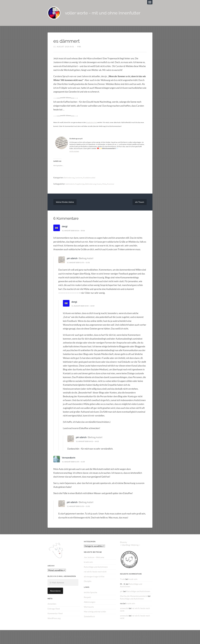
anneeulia (124, 608)
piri (79, 47)
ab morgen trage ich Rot (94, 577)
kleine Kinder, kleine (65, 202)
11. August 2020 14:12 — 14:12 (89, 442)
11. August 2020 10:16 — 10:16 (75, 231)
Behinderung (69, 178)
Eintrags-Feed (54, 609)
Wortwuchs (89, 607)
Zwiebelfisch (89, 617)
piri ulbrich (72, 259)
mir (118, 145)
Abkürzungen (90, 602)
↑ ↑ (151, 637)
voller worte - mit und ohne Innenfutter (107, 13)
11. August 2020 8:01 (64, 47)
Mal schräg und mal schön (95, 612)
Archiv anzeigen (75, 152)
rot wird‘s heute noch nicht (95, 572)
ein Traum (140, 202)
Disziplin (88, 581)
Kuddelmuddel (90, 178)
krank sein (88, 562)
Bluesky (124, 543)
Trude (123, 579)
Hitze (106, 184)
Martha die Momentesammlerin (134, 596)
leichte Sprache (90, 593)
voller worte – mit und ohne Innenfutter (79, 637)
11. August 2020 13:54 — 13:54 (84, 306)
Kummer (113, 184)
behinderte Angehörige (76, 184)
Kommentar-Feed (55, 614)
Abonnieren (55, 591)
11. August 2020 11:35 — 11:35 (75, 462)
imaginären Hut (92, 123)
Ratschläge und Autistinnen (96, 567)
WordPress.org (54, 619)
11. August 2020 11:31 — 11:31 (80, 263)
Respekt (87, 597)
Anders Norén (142, 637)
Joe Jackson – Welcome (94, 558)
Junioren (79, 178)
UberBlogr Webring (130, 545)
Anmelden (52, 604)
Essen (101, 184)
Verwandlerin (69, 458)
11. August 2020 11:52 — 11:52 (80, 507)
